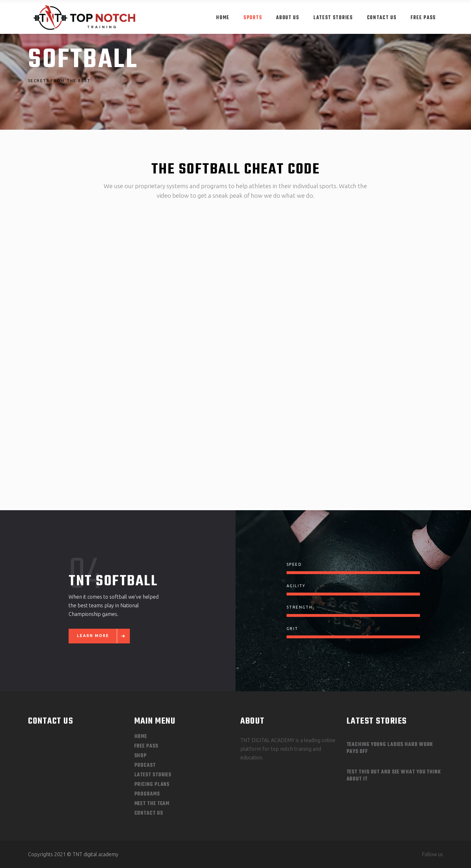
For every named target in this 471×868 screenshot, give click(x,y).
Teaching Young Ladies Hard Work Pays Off (390, 748)
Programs (147, 794)
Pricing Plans (152, 785)
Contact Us (149, 813)
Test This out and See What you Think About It (394, 776)
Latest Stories (153, 775)
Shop (141, 756)
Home (141, 737)
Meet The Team (152, 804)
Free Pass (146, 746)
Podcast (145, 765)
